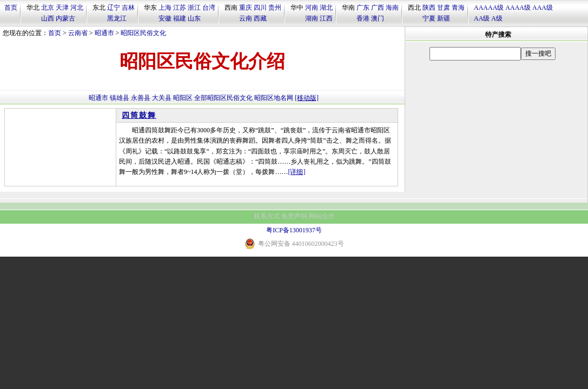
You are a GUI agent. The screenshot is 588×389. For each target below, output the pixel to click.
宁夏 (429, 18)
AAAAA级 (489, 8)
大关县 (162, 98)
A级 (497, 18)
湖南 (312, 18)
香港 (363, 18)
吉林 (128, 8)
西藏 (260, 18)
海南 (392, 8)
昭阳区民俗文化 (143, 33)
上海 (165, 8)
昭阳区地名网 (274, 98)
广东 (363, 8)
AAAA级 (518, 8)
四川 (260, 8)
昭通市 (104, 33)
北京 (48, 8)
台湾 (209, 8)
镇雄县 (120, 98)
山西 (48, 18)
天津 (62, 8)
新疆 (444, 18)
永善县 (141, 98)
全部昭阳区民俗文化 (223, 98)
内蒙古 (65, 18)
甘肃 (444, 8)
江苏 (180, 8)
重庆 (246, 8)
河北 (77, 8)
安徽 (165, 18)
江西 (326, 18)
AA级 (482, 18)
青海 (458, 8)
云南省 (78, 33)
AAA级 (543, 8)
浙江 (194, 8)
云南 (246, 18)
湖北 (326, 8)
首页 (11, 8)
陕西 (429, 8)
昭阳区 (183, 98)
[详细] (297, 172)
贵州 (275, 8)
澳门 (378, 18)
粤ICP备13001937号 (294, 230)
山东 (194, 18)
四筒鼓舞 (139, 115)
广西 (378, 8)
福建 (180, 18)
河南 (312, 8)
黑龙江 (117, 18)
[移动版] (307, 98)
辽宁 (114, 8)
